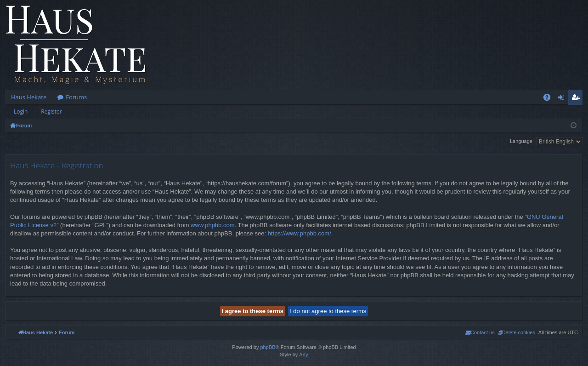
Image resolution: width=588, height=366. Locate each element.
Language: (522, 141)
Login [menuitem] (563, 99)
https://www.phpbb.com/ (300, 233)
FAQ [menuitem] (550, 99)
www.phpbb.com (212, 225)
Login (21, 112)
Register (51, 112)
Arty (304, 355)
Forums (76, 97)
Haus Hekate (29, 97)
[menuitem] (517, 332)
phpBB (268, 347)
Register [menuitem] (577, 99)
